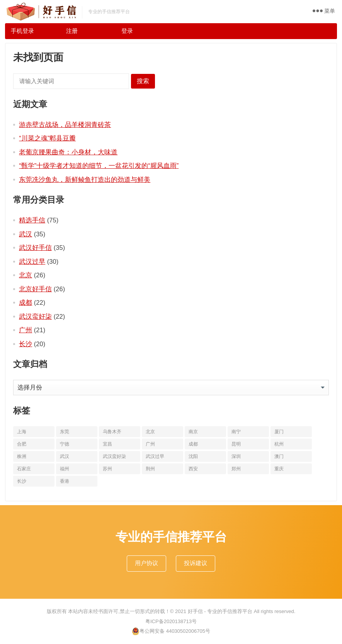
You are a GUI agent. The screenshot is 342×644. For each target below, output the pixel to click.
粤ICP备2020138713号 (171, 621)
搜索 (143, 81)
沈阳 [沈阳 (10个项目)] (193, 456)
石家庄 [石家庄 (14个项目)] (24, 469)
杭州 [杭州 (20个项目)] (279, 444)
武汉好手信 (35, 248)
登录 (127, 31)
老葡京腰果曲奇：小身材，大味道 (68, 152)
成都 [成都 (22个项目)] (193, 444)
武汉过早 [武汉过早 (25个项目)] (155, 456)
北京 (26, 275)
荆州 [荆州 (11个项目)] (150, 469)
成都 (26, 302)
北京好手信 (35, 289)
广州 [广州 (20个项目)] (150, 444)
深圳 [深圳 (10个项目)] (236, 456)
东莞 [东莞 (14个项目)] (65, 432)
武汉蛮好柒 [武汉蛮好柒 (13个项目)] (114, 456)
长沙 (26, 344)
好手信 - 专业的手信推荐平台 (220, 611)
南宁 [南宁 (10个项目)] (236, 432)
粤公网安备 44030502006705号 (171, 631)
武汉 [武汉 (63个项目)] (65, 456)
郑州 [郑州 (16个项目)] (236, 469)
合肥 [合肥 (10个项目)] (22, 444)
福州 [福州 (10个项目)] (65, 469)
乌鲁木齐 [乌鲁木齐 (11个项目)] (112, 432)
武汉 (26, 234)
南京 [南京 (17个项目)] (193, 432)
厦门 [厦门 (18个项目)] (279, 432)
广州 (26, 330)
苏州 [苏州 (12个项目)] (107, 469)
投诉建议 (196, 563)
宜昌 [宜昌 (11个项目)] (107, 444)
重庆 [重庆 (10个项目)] (279, 469)
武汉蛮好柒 (35, 316)
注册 (72, 31)
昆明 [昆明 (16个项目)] (236, 444)
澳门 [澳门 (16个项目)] (279, 456)
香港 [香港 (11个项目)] (65, 481)
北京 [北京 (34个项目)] (150, 432)
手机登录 (22, 31)
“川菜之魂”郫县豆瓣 (47, 138)
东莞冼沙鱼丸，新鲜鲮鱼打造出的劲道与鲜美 (85, 179)
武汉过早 (32, 261)
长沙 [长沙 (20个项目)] (22, 481)
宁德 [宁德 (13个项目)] (65, 444)
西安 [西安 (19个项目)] (193, 469)
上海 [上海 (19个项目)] (22, 432)
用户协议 (146, 563)
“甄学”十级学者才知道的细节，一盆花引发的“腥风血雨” (99, 166)
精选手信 (32, 220)
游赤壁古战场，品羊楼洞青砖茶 (65, 125)
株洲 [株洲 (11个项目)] (22, 456)
